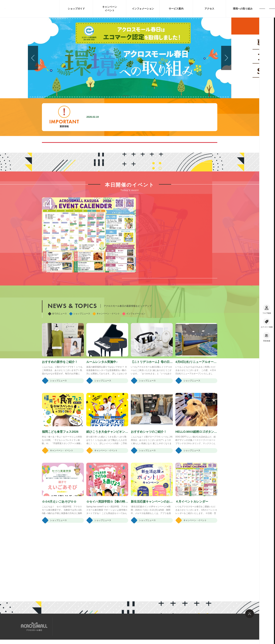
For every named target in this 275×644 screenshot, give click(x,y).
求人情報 (86, 626)
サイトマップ (66, 626)
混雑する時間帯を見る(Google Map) (93, 147)
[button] (126, 96)
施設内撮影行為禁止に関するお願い (127, 117)
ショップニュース (80, 362)
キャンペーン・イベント (106, 362)
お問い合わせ (105, 626)
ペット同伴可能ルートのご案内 (166, 147)
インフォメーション (134, 362)
